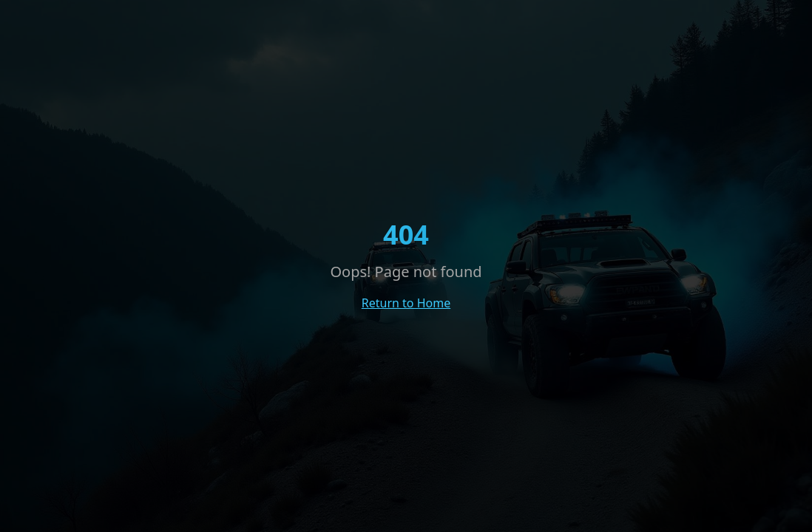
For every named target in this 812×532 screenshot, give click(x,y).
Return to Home (406, 303)
